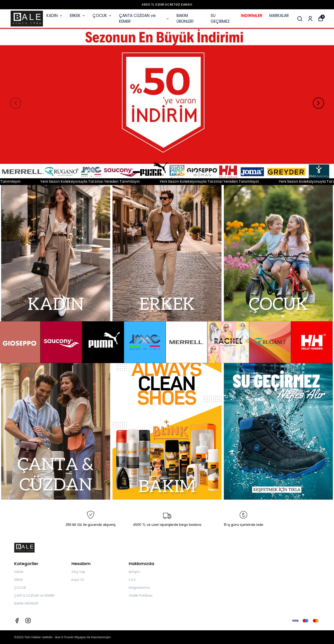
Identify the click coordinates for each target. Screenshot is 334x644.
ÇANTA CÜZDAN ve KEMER (144, 19)
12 (200, 172)
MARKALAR (279, 16)
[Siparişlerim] (310, 19)
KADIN (55, 16)
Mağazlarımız (139, 588)
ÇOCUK (102, 16)
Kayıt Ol (78, 580)
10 (189, 172)
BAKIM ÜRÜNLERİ (185, 19)
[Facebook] (17, 621)
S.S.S (132, 580)
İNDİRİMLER (252, 16)
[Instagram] (28, 621)
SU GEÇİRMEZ (220, 19)
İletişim (134, 572)
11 (195, 172)
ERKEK (78, 16)
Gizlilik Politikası (141, 595)
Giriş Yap (78, 572)
